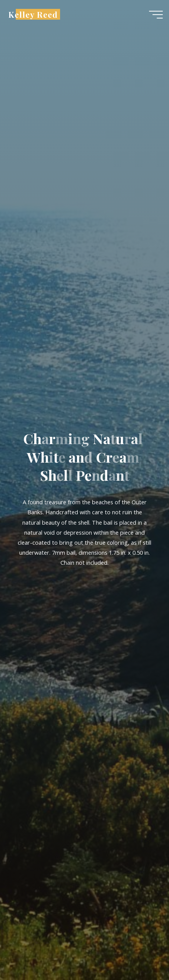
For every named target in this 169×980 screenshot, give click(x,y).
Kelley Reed (33, 14)
